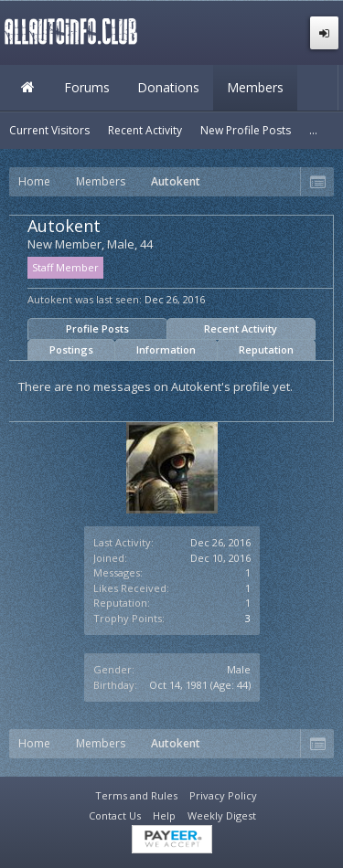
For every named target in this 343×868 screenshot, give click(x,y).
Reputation (266, 349)
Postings (71, 349)
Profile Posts (97, 328)
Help (164, 815)
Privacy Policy (223, 795)
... (313, 130)
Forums (87, 87)
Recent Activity (241, 328)
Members (255, 87)
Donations (168, 87)
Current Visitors (49, 130)
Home (27, 88)
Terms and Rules (136, 795)
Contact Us (115, 815)
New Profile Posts (246, 130)
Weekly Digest (222, 815)
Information (166, 349)
